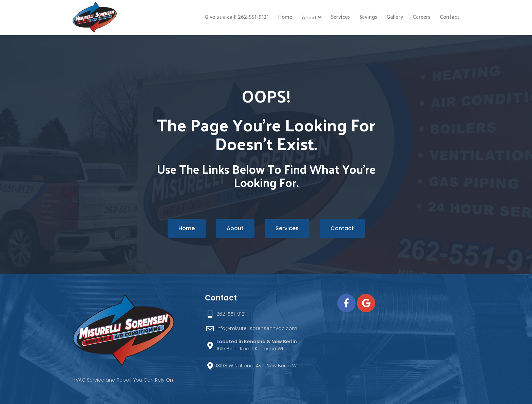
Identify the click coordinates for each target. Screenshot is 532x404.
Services (340, 17)
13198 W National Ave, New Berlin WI (257, 366)
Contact (450, 17)
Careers (421, 17)
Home (285, 17)
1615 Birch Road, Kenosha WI (257, 345)
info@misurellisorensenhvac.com (257, 328)
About (309, 18)
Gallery (395, 17)
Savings (368, 17)
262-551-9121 (231, 314)
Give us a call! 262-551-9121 (237, 17)
